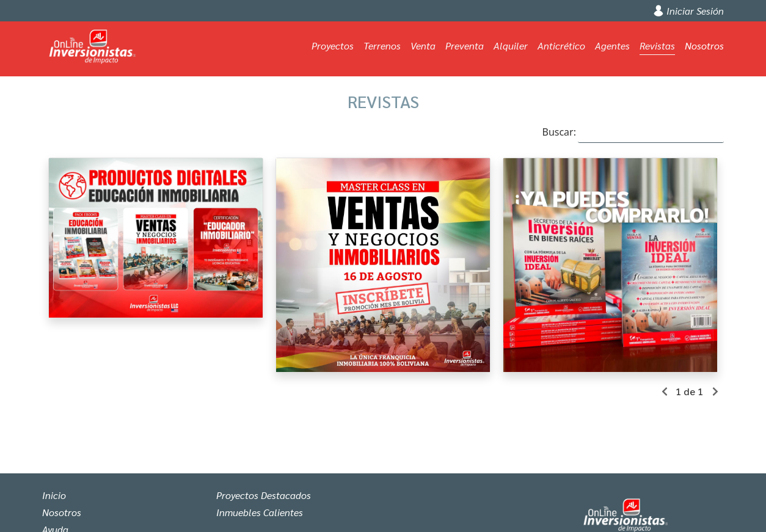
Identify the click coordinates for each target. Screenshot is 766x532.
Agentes (612, 46)
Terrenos (382, 46)
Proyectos (333, 46)
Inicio (54, 495)
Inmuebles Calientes (260, 512)
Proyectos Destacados (264, 495)
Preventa (465, 46)
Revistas (657, 46)
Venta (423, 46)
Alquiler (511, 46)
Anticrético (561, 46)
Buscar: (633, 132)
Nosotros (704, 46)
